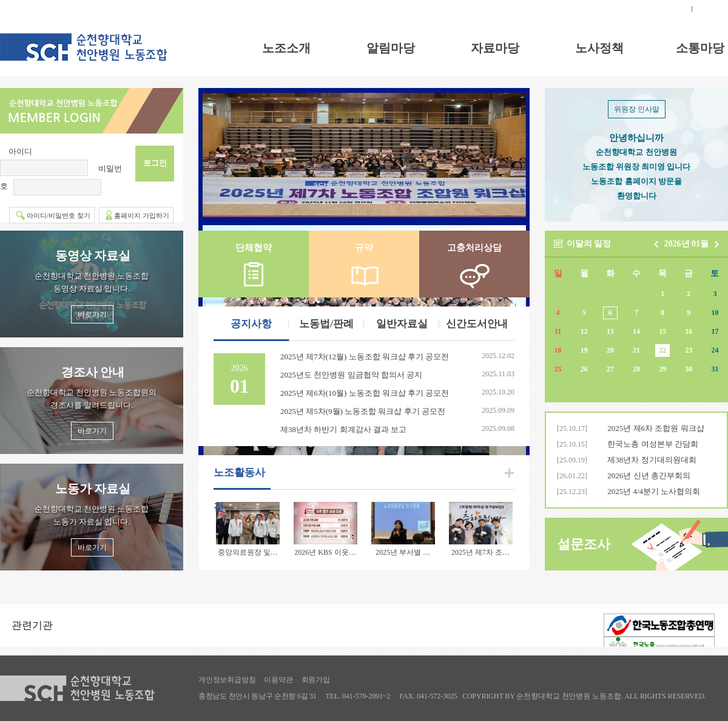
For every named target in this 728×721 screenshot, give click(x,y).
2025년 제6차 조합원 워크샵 (656, 428)
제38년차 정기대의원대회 (652, 460)
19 (584, 350)
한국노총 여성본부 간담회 (653, 444)
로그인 (673, 9)
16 (689, 331)
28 (636, 369)
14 (636, 331)
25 (558, 369)
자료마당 (495, 48)
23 (689, 350)
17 (715, 331)
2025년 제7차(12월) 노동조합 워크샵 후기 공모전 (365, 357)
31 (715, 369)
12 (584, 331)
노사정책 (599, 48)
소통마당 (700, 48)
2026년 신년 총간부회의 (649, 476)
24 (715, 350)
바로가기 (92, 314)
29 (662, 369)
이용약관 (278, 680)
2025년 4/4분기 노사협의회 (654, 491)
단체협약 (254, 248)
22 (662, 350)
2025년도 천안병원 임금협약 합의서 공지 (351, 375)
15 (662, 331)
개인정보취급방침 (227, 680)
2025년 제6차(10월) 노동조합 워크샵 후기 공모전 (365, 393)
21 (636, 350)
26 (584, 369)
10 (715, 313)
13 (610, 331)
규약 (364, 248)
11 (558, 331)
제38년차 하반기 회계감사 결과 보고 (343, 429)
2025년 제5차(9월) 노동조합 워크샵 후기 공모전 (363, 411)
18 (558, 350)
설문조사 (584, 544)
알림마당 (391, 48)
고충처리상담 (474, 248)
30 (689, 369)
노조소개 (286, 48)
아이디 (20, 151)
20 (610, 350)
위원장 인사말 (637, 109)
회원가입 (713, 9)
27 (610, 369)
